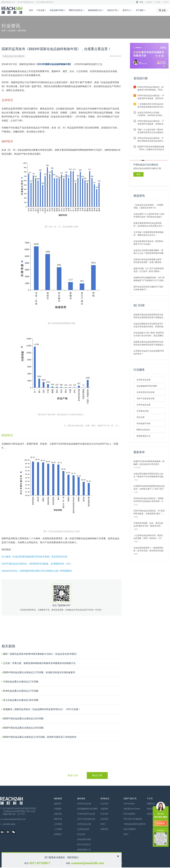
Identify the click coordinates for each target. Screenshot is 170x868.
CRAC (103, 824)
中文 (141, 2)
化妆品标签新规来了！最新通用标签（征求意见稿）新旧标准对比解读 (148, 549)
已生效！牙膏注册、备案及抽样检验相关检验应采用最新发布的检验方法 (39, 663)
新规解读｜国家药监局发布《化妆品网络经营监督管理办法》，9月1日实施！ (42, 709)
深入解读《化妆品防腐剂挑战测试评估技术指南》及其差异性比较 (34, 557)
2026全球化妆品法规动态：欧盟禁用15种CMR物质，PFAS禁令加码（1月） (151, 89)
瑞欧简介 (58, 804)
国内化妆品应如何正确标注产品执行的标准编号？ (148, 288)
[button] (164, 66)
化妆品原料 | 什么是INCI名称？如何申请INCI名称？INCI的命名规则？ (149, 215)
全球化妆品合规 (144, 405)
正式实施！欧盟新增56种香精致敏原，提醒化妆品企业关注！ (148, 234)
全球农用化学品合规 (146, 392)
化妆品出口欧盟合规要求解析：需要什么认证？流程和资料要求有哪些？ (148, 252)
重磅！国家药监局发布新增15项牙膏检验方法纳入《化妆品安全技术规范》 (41, 654)
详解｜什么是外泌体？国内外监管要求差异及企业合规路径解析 (150, 131)
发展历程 (58, 814)
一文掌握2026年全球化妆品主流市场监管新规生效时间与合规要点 (151, 106)
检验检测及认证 (96, 10)
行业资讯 (12, 31)
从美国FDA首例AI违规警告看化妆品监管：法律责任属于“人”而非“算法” (149, 487)
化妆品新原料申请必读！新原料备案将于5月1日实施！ (148, 243)
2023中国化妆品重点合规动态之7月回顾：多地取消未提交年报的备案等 (39, 672)
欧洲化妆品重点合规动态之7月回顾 (21, 691)
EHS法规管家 (129, 814)
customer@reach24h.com (88, 863)
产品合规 (41, 10)
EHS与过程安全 (77, 10)
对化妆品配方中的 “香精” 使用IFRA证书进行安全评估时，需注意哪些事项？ (149, 334)
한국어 (166, 2)
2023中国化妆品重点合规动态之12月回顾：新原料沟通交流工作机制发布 (40, 737)
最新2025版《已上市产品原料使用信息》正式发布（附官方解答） (149, 270)
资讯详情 (22, 31)
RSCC (126, 834)
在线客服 (161, 823)
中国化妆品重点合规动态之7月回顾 (21, 682)
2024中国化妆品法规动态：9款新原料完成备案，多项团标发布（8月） (37, 564)
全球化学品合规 (144, 380)
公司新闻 (58, 824)
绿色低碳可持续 (58, 10)
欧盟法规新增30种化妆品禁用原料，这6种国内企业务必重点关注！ (149, 224)
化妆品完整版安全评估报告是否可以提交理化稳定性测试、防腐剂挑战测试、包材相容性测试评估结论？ (148, 325)
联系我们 (58, 834)
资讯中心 (127, 10)
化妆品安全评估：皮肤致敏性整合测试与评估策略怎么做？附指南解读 (37, 571)
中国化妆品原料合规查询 (134, 824)
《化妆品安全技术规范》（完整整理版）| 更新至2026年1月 (148, 206)
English (149, 2)
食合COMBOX (130, 829)
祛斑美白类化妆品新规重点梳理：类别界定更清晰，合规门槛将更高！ (148, 261)
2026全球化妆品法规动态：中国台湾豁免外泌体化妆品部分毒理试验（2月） (151, 140)
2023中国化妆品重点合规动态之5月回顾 (23, 719)
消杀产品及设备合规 (146, 398)
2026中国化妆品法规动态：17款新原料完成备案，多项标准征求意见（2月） (151, 123)
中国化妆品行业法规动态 (14, 56)
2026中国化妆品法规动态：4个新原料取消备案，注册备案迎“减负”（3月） (149, 512)
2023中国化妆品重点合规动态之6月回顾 (23, 728)
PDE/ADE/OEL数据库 (133, 819)
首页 (31, 10)
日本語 (158, 2)
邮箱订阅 (73, 775)
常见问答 (104, 814)
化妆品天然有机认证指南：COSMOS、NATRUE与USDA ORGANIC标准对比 (150, 114)
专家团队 (58, 809)
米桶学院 (104, 829)
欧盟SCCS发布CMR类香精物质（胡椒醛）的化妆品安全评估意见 (149, 463)
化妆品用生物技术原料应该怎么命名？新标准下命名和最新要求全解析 (148, 475)
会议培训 (104, 819)
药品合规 (141, 417)
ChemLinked (129, 804)
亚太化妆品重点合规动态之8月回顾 (21, 700)
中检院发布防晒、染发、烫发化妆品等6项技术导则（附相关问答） (148, 524)
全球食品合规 (143, 411)
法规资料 (104, 809)
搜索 (162, 10)
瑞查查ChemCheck (132, 809)
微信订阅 (97, 775)
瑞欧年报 (58, 819)
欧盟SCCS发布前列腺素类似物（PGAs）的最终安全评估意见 (151, 148)
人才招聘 (58, 829)
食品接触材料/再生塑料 (147, 386)
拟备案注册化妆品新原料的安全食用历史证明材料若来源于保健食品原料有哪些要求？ (148, 343)
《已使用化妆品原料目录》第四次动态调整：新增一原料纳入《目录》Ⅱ (148, 537)
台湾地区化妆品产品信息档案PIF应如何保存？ (149, 352)
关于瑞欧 (141, 10)
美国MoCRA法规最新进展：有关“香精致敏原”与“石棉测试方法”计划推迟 (149, 279)
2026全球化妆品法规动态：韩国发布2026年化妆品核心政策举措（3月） (149, 500)
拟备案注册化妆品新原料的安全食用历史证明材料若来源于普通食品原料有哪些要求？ (148, 316)
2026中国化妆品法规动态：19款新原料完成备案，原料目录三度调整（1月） (151, 97)
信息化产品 (113, 10)
